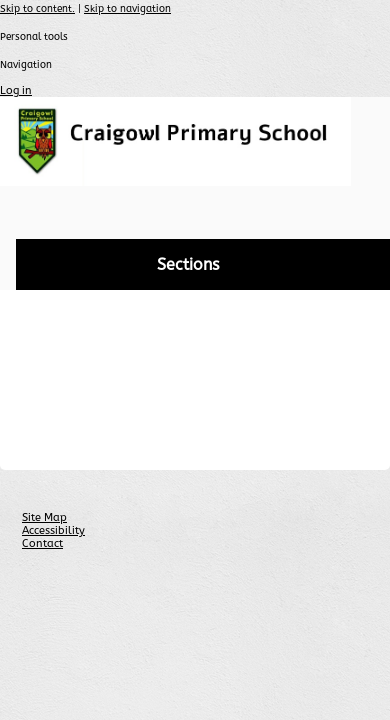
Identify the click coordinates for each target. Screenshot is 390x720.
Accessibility (53, 530)
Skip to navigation (127, 9)
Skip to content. (37, 9)
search (362, 213)
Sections (188, 264)
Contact (42, 543)
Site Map (44, 517)
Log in (16, 90)
